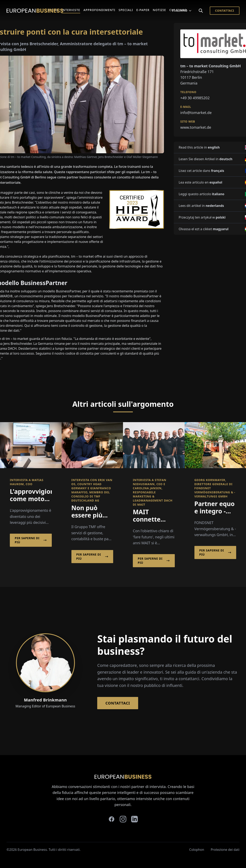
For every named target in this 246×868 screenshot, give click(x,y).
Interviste (71, 10)
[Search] (201, 11)
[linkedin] (134, 819)
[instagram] (123, 819)
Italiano (182, 11)
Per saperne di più (31, 540)
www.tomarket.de (196, 127)
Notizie (160, 10)
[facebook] (112, 819)
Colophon (197, 850)
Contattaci (225, 11)
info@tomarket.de (196, 113)
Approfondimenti (99, 10)
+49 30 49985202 (195, 98)
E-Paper (143, 10)
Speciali (126, 10)
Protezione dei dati (225, 850)
